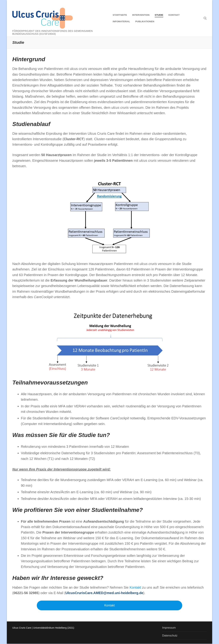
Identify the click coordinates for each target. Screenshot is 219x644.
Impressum (169, 628)
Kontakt (109, 605)
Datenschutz (170, 636)
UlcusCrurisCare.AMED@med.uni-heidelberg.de (104, 593)
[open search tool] (205, 18)
